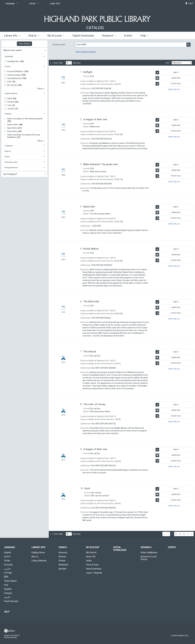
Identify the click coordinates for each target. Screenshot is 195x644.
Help (7, 612)
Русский (8, 565)
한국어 (7, 557)
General (11, 102)
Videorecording (14, 75)
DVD (9, 82)
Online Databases (149, 552)
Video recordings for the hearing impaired (25, 119)
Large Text (55, 3)
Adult (10, 98)
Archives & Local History (148, 558)
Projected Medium (15, 71)
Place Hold (168, 84)
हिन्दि (6, 577)
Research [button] (109, 36)
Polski (7, 561)
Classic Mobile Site (180, 636)
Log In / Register (94, 573)
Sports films (12, 128)
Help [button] (144, 36)
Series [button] (7, 157)
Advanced (63, 565)
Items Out (91, 557)
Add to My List (174, 89)
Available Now (14, 61)
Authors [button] (8, 151)
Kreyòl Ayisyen (11, 601)
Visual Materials (14, 78)
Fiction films (12, 131)
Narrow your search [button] (13, 50)
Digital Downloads (83, 36)
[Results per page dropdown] (69, 63)
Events (128, 36)
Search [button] (34, 36)
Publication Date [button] (11, 162)
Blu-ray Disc (13, 85)
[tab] (24, 50)
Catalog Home (38, 552)
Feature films (13, 125)
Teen (10, 105)
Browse (62, 557)
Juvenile (11, 109)
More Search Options (86, 52)
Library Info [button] (12, 36)
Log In (191, 3)
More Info (168, 78)
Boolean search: (59, 45)
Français (8, 593)
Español (8, 589)
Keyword (63, 552)
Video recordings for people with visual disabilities (23, 136)
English (8, 552)
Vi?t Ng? (8, 573)
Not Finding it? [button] (10, 174)
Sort (168, 63)
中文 (6, 585)
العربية (7, 597)
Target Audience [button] (11, 93)
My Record (91, 552)
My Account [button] (56, 36)
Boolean (62, 569)
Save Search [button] (24, 44)
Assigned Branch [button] (11, 168)
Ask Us (35, 557)
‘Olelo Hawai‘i (10, 581)
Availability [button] (9, 56)
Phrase (62, 561)
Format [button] (7, 66)
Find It (167, 73)
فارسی (7, 569)
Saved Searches (94, 569)
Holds (89, 561)
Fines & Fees (92, 565)
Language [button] (9, 146)
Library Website (39, 561)
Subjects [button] (8, 114)
